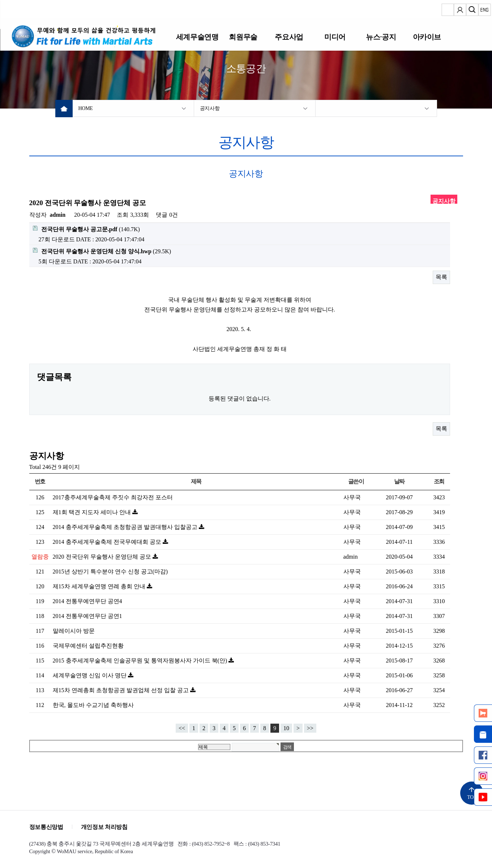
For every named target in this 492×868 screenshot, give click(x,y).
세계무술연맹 (197, 37)
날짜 (399, 481)
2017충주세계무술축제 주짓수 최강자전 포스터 (113, 497)
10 (286, 728)
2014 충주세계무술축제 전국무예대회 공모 (108, 542)
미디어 (335, 37)
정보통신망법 (46, 827)
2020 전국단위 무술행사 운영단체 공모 (103, 557)
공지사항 (210, 108)
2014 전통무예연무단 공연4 (87, 601)
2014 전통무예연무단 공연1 (87, 616)
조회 (439, 481)
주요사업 (289, 37)
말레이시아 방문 (74, 631)
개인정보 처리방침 (104, 827)
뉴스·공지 (381, 37)
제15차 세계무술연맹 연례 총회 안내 (100, 586)
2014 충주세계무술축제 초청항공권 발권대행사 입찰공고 (126, 527)
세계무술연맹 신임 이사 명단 (90, 675)
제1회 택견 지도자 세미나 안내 (93, 512)
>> (310, 728)
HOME (86, 108)
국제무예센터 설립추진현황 (88, 646)
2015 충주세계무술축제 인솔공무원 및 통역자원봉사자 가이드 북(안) (141, 660)
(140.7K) (86, 229)
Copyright (40, 851)
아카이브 (427, 37)
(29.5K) (102, 251)
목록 (441, 277)
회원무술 (243, 37)
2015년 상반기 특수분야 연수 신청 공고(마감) (110, 571)
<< (182, 728)
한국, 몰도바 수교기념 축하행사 (93, 705)
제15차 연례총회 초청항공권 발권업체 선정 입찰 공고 (121, 690)
